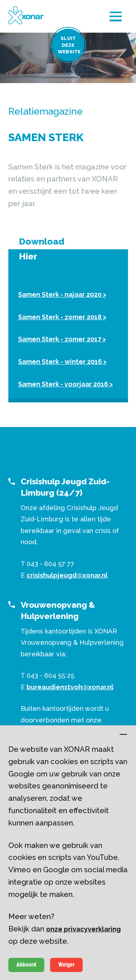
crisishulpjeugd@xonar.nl (67, 575)
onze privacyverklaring (83, 929)
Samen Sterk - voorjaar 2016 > (65, 384)
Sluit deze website (69, 45)
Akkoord (26, 965)
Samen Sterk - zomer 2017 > (62, 339)
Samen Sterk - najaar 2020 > (62, 294)
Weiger (67, 965)
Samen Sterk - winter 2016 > (62, 362)
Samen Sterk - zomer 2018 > (62, 317)
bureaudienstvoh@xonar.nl (70, 687)
